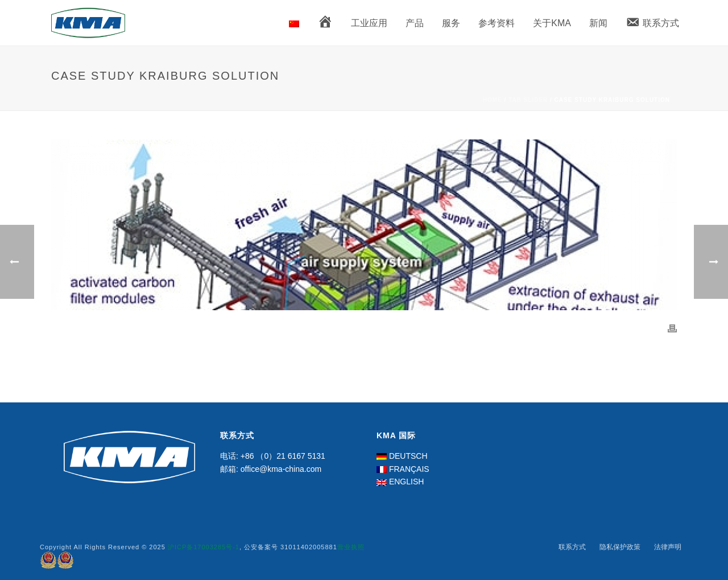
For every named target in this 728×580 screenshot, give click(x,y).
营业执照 (351, 547)
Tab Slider (528, 100)
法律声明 (668, 547)
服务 (451, 23)
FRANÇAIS (409, 469)
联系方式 (572, 547)
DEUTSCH (408, 456)
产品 (415, 23)
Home (493, 100)
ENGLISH (406, 482)
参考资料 (497, 23)
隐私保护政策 (620, 547)
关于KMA (552, 23)
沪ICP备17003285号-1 (204, 547)
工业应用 (369, 23)
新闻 (598, 23)
